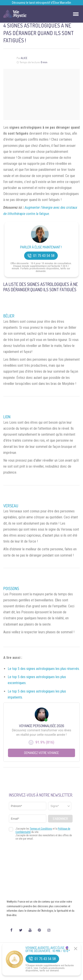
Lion (7, 417)
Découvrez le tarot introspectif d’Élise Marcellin (41, 3)
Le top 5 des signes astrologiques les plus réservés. (44, 669)
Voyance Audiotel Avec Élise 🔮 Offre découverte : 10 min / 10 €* (48, 949)
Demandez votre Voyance (41, 753)
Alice (24, 58)
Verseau (11, 506)
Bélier (9, 316)
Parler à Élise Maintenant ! (41, 247)
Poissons (11, 588)
